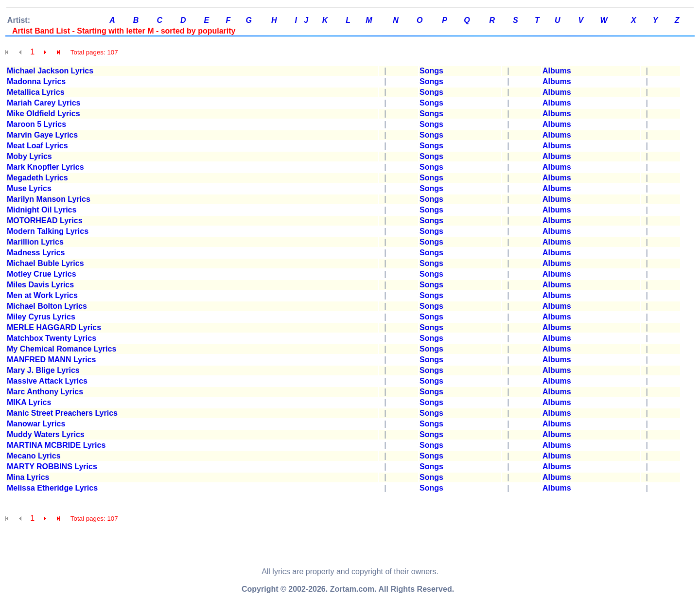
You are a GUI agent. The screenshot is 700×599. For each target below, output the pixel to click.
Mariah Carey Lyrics (44, 103)
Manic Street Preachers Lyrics (62, 413)
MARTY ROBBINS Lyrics (52, 467)
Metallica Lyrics (36, 92)
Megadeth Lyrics (37, 178)
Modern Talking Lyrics (48, 231)
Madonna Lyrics (36, 81)
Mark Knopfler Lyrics (45, 167)
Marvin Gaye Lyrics (42, 135)
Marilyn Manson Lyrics (49, 199)
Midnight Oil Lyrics (42, 210)
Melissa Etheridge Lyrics (52, 488)
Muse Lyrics (29, 188)
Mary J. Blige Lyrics (43, 370)
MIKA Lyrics (29, 402)
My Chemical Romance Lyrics (61, 349)
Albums (557, 71)
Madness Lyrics (36, 253)
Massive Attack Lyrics (47, 381)
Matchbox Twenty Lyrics (52, 338)
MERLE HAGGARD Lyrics (54, 327)
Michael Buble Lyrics (45, 263)
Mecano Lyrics (34, 456)
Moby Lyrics (29, 156)
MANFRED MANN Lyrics (51, 360)
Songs (431, 71)
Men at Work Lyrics (42, 295)
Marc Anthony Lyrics (45, 392)
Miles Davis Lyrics (40, 285)
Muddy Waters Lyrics (46, 434)
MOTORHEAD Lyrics (45, 220)
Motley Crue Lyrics (42, 274)
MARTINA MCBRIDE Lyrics (56, 445)
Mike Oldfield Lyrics (44, 114)
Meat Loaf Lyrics (37, 146)
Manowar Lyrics (36, 424)
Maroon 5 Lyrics (36, 124)
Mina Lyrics (28, 477)
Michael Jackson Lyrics (50, 71)
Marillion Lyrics (35, 242)
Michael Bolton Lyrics (47, 306)
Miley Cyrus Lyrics (41, 317)
